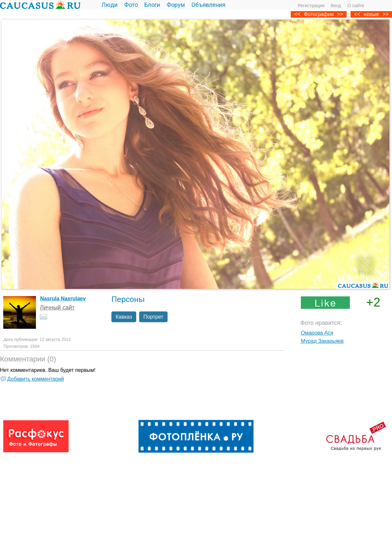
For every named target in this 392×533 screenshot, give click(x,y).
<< (357, 14)
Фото (131, 5)
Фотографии (319, 14)
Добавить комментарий (36, 379)
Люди (110, 5)
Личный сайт (57, 308)
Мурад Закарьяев (322, 341)
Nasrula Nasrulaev (63, 299)
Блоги (152, 5)
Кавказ (124, 317)
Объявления (208, 5)
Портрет (153, 317)
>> (386, 14)
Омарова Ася (317, 333)
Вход (336, 6)
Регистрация (311, 6)
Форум (176, 5)
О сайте (356, 6)
